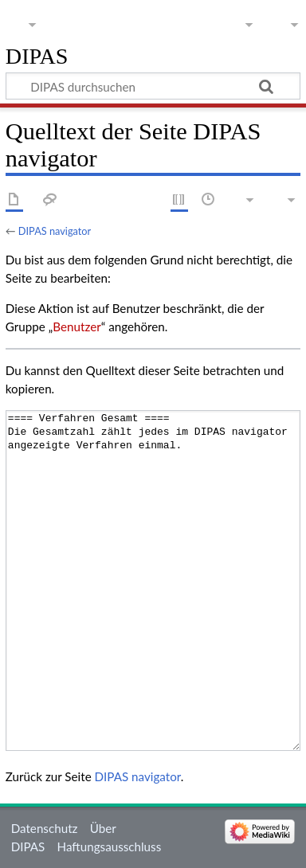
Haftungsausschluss (110, 846)
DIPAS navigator (55, 231)
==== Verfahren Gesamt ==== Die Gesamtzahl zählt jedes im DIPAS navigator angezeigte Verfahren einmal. (153, 581)
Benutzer (76, 326)
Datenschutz (45, 828)
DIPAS (37, 57)
